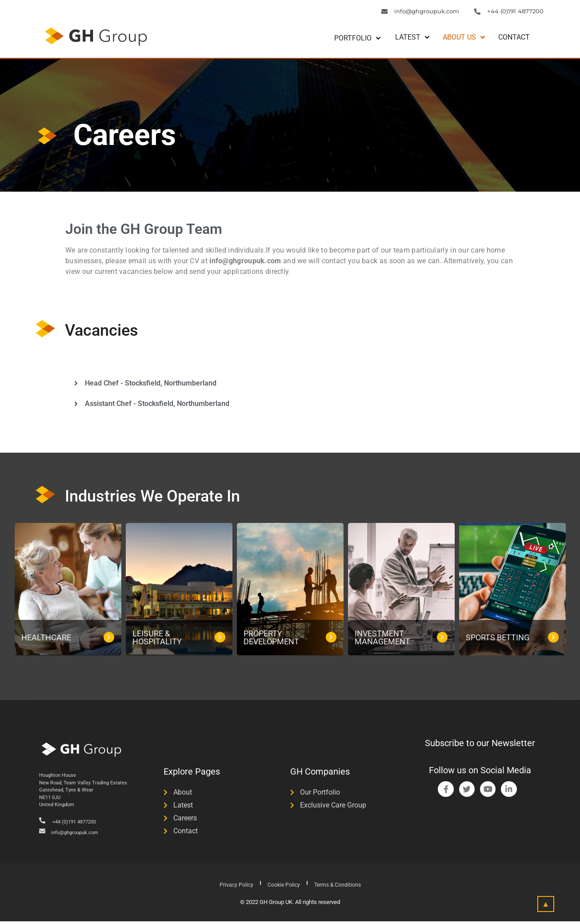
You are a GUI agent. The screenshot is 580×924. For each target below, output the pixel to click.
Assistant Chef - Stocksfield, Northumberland (157, 405)
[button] (290, 385)
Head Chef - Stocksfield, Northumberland (151, 385)
